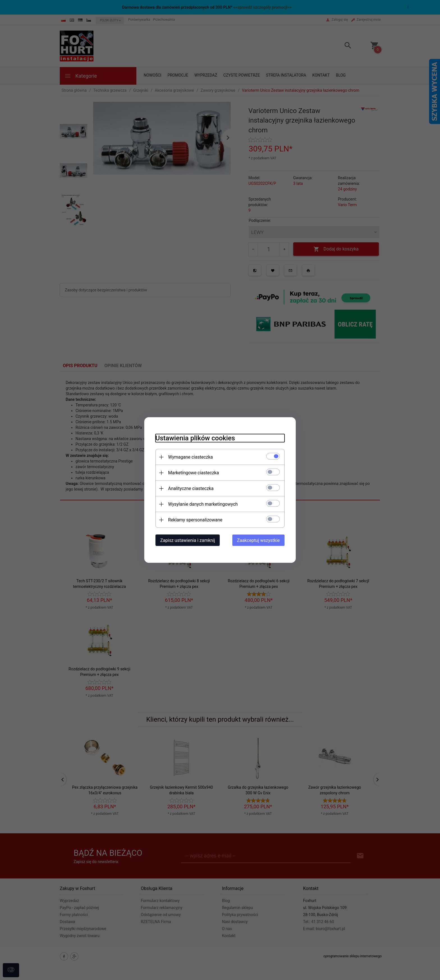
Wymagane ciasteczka (191, 457)
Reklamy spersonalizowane (195, 520)
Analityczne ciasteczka (191, 488)
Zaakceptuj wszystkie (258, 540)
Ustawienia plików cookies (195, 438)
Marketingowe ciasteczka (193, 473)
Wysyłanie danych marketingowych (203, 504)
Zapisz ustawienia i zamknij (188, 540)
